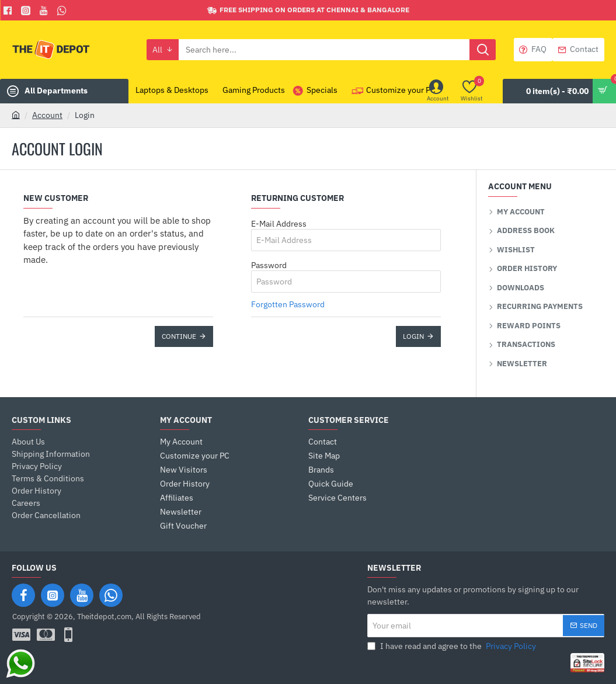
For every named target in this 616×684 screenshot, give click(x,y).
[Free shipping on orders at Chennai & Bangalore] (308, 10)
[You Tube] (45, 11)
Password (269, 265)
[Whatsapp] (63, 11)
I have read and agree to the (453, 646)
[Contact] (578, 50)
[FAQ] (533, 50)
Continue (179, 336)
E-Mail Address (279, 224)
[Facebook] (9, 11)
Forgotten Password (288, 304)
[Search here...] (483, 50)
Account (47, 115)
